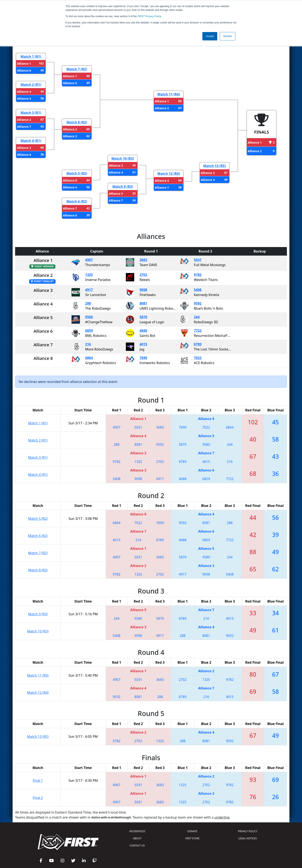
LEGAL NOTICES (248, 838)
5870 (143, 317)
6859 (89, 331)
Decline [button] (228, 36)
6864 (89, 358)
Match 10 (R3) (123, 158)
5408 (198, 290)
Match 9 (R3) (123, 187)
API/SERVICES (137, 831)
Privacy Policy (149, 16)
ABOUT (137, 838)
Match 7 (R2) (77, 69)
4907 (89, 260)
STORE (192, 838)
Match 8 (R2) (77, 122)
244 (197, 317)
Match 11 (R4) (169, 94)
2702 (143, 275)
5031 (198, 260)
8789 (198, 344)
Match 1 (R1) (31, 57)
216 (88, 344)
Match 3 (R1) (31, 113)
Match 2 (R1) (31, 85)
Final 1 (38, 780)
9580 (89, 317)
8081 (143, 303)
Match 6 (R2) (77, 201)
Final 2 (38, 798)
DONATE (192, 831)
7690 (143, 358)
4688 (143, 331)
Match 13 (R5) (214, 166)
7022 (198, 358)
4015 (143, 344)
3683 (143, 260)
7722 (198, 331)
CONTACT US (137, 845)
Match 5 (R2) (77, 173)
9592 (198, 303)
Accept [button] (210, 36)
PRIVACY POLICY (247, 831)
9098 (143, 290)
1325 (89, 275)
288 (88, 303)
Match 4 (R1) (31, 141)
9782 (198, 275)
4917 (89, 290)
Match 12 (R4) (169, 174)
